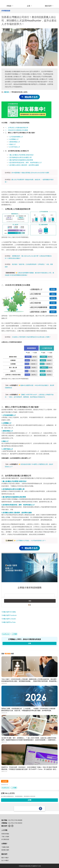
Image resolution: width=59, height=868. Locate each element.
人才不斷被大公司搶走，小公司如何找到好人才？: (31, 540)
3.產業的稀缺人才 (14, 142)
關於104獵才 (5, 858)
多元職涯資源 (5, 839)
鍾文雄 (7, 92)
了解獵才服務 (5, 847)
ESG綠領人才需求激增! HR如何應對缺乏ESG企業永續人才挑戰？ (31, 337)
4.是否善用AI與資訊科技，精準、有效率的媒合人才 (25, 162)
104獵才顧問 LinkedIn (9, 619)
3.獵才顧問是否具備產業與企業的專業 (21, 160)
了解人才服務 (5, 836)
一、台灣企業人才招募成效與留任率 (17, 128)
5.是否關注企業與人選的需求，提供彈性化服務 (24, 165)
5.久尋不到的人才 (14, 147)
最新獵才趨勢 (5, 850)
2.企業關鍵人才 (14, 139)
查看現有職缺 (5, 834)
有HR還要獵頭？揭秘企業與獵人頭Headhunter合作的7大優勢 (30, 173)
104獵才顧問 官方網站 (9, 612)
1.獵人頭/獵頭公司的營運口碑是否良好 (21, 155)
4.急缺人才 (12, 144)
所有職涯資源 (6, 11)
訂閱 (30, 800)
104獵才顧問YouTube (8, 622)
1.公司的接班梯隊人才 (16, 137)
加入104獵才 (5, 860)
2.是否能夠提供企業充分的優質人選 (20, 157)
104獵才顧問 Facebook (9, 615)
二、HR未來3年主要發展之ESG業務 (16, 130)
